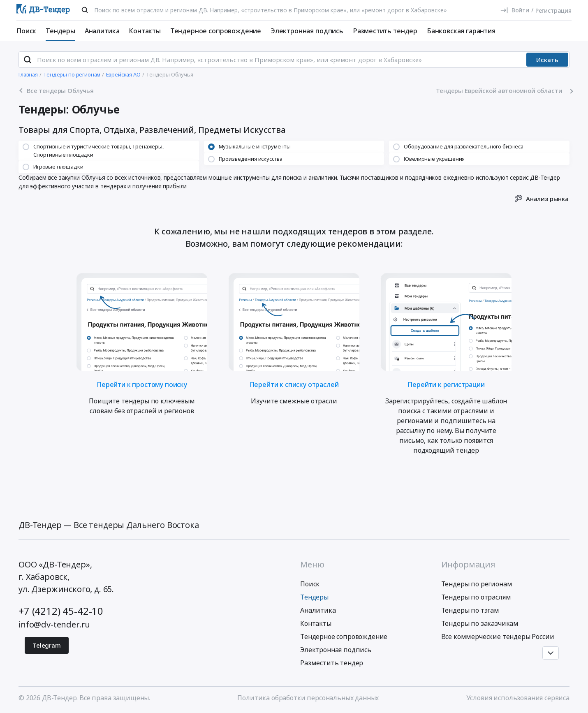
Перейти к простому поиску (142, 384)
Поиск (26, 31)
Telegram (47, 645)
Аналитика (102, 31)
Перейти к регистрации (446, 384)
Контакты (145, 31)
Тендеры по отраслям (476, 597)
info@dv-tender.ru (54, 624)
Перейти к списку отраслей (294, 384)
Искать (547, 60)
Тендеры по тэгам (470, 610)
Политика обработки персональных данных (308, 698)
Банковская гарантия (461, 31)
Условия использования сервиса (518, 698)
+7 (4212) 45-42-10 (61, 611)
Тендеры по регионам (477, 584)
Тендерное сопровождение (216, 31)
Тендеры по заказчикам (480, 623)
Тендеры (60, 31)
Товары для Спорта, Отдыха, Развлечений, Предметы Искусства (152, 130)
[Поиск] (85, 10)
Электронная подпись (307, 31)
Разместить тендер (385, 31)
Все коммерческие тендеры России (498, 637)
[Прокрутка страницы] (551, 653)
